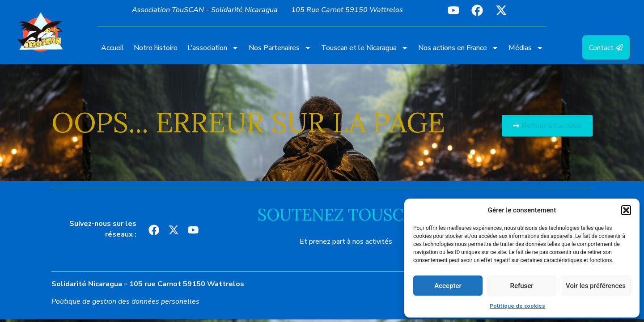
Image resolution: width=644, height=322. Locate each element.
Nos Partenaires (280, 48)
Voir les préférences (596, 286)
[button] (626, 210)
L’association (213, 48)
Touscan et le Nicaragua (365, 48)
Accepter (448, 286)
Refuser (521, 286)
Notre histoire (156, 48)
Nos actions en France (458, 48)
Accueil (112, 48)
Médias (526, 48)
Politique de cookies (517, 306)
